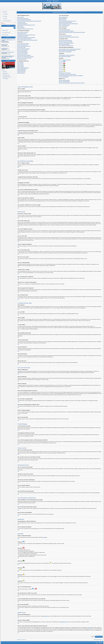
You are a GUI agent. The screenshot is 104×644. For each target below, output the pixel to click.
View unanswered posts (6, 33)
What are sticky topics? (21, 70)
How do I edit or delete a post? (23, 45)
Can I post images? (21, 66)
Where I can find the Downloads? (65, 60)
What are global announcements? (23, 68)
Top (18, 93)
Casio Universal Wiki (7, 21)
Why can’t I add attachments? (22, 53)
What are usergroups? (63, 20)
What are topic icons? (21, 73)
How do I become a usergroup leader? (65, 22)
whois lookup (90, 627)
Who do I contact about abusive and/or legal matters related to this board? (72, 83)
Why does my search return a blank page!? (66, 43)
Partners (8, 61)
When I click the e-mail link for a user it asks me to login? (27, 40)
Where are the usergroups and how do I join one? (67, 21)
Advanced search (5, 30)
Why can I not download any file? (65, 73)
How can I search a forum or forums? (65, 40)
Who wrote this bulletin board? (64, 80)
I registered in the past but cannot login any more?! (26, 25)
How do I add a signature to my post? (24, 46)
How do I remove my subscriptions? (65, 52)
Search (8, 26)
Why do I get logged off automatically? (24, 20)
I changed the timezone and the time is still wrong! (26, 35)
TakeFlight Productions (7, 77)
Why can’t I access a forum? (22, 51)
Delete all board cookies (98, 640)
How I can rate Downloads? (64, 77)
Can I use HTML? (20, 64)
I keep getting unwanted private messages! (66, 31)
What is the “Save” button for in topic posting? (25, 57)
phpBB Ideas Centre (64, 622)
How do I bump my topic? (22, 59)
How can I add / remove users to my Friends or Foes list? (69, 37)
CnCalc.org (5, 71)
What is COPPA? (20, 26)
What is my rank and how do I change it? (24, 39)
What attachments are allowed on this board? (67, 55)
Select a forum (99, 637)
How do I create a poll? (21, 47)
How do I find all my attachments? (65, 56)
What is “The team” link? (63, 26)
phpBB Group (47, 616)
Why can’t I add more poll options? (23, 49)
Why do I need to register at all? (23, 18)
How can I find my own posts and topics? (66, 46)
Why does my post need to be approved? (24, 58)
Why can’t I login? (21, 17)
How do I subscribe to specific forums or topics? (67, 50)
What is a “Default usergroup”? (64, 25)
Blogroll (3, 70)
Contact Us (24, 640)
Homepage (5, 12)
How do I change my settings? (23, 32)
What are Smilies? (20, 65)
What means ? (62, 62)
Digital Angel (5, 73)
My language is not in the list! (22, 36)
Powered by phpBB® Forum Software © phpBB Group (101, 643)
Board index (19, 640)
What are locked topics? (21, 72)
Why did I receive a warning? (22, 54)
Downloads (5, 16)
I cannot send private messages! (64, 30)
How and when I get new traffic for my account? (67, 74)
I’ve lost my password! (21, 22)
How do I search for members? (64, 44)
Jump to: (93, 637)
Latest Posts (8, 37)
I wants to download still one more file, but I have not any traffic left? (71, 76)
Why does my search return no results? (66, 42)
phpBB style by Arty (96, 643)
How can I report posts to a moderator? (24, 55)
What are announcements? (22, 69)
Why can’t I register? (21, 28)
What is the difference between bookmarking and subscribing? (70, 49)
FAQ (4, 23)
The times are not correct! (22, 34)
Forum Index (5, 14)
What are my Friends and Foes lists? (65, 36)
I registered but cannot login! (22, 24)
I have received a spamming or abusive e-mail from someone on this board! (72, 32)
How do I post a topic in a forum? (23, 44)
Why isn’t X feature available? (64, 82)
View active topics (5, 35)
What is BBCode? (20, 63)
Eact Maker (5, 19)
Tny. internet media (6, 75)
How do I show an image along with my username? (26, 37)
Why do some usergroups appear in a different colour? (68, 24)
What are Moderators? (63, 18)
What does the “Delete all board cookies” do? (25, 29)
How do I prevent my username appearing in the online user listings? (29, 21)
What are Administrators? (63, 17)
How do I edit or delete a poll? (23, 50)
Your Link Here (5, 79)
